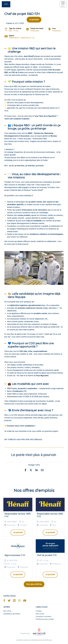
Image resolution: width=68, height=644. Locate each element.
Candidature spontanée (12, 614)
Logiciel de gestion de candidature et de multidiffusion (34, 640)
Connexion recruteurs (44, 617)
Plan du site (40, 614)
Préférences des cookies (45, 619)
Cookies (39, 611)
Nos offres (7, 611)
